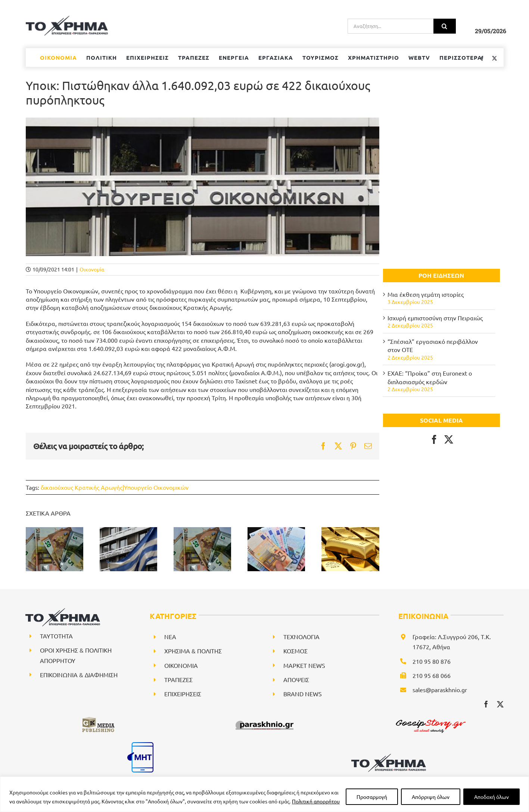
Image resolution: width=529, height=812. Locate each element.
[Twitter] (449, 439)
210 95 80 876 (432, 661)
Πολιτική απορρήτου (316, 801)
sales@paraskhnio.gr (440, 690)
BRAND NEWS (303, 694)
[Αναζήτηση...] (390, 26)
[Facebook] (434, 439)
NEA (170, 637)
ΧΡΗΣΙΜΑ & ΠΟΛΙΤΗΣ (193, 651)
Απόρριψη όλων (431, 797)
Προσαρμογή (372, 797)
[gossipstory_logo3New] (430, 719)
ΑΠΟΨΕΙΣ (296, 679)
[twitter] (500, 704)
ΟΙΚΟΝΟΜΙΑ (181, 665)
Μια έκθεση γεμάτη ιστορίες (426, 294)
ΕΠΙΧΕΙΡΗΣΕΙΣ (183, 694)
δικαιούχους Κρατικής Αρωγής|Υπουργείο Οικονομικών (115, 487)
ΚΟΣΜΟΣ (295, 651)
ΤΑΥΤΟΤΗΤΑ (56, 636)
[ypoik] (203, 187)
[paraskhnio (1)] (264, 719)
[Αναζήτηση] (445, 26)
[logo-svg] (389, 756)
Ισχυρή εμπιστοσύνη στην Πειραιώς (435, 318)
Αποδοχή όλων (491, 797)
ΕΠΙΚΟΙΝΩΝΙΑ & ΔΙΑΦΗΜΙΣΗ (79, 675)
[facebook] (486, 704)
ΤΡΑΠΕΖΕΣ (178, 679)
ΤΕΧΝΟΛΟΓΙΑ (301, 637)
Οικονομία (92, 269)
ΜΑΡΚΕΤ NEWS (304, 665)
